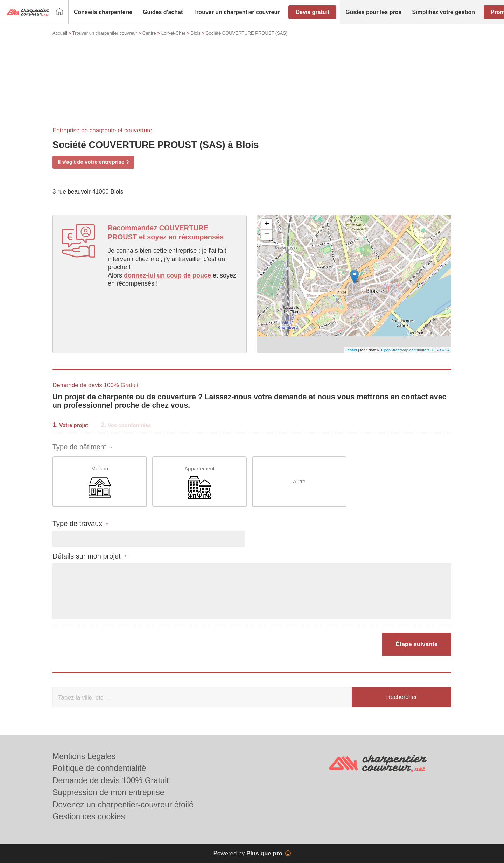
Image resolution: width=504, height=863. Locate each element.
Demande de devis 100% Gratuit (111, 780)
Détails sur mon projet (89, 556)
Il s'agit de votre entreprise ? (93, 162)
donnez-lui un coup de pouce (167, 275)
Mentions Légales (84, 756)
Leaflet (351, 350)
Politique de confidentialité (99, 768)
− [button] (267, 235)
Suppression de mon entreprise (108, 792)
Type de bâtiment (82, 447)
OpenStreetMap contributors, (406, 350)
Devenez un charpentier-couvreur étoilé (123, 805)
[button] (103, 12)
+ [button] (267, 224)
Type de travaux (80, 524)
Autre (299, 481)
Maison (100, 482)
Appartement (199, 482)
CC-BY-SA (441, 350)
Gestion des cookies (89, 816)
